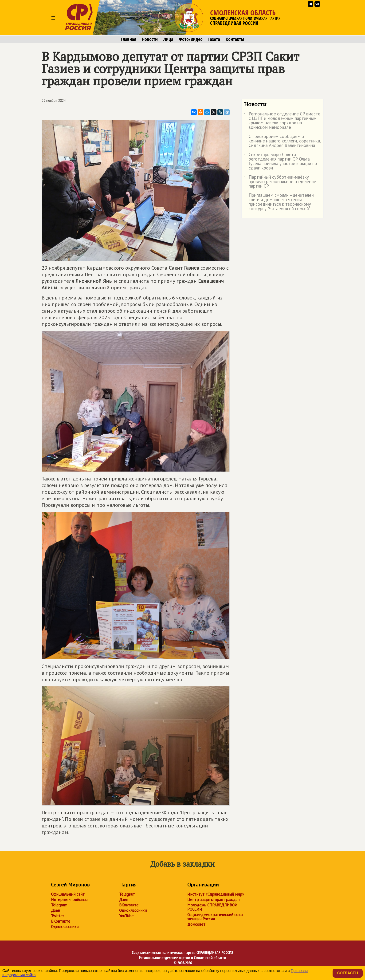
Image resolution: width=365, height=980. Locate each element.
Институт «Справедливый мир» (216, 894)
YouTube (126, 916)
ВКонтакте (61, 921)
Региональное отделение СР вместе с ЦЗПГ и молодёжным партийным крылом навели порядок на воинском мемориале (282, 121)
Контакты (235, 39)
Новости (150, 39)
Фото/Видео (191, 39)
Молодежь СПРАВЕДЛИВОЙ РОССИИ (212, 907)
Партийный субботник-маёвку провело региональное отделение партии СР (280, 182)
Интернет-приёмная (69, 900)
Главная (129, 39)
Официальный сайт (68, 894)
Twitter (57, 916)
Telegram (59, 905)
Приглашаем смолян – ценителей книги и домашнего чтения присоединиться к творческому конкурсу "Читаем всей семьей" (279, 202)
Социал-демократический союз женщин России (215, 917)
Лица (168, 39)
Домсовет (196, 924)
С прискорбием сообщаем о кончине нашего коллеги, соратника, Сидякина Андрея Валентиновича (283, 141)
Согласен (348, 973)
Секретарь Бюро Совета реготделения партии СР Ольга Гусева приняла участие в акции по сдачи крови (281, 161)
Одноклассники (65, 927)
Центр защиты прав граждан (213, 900)
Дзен (55, 910)
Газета (214, 39)
